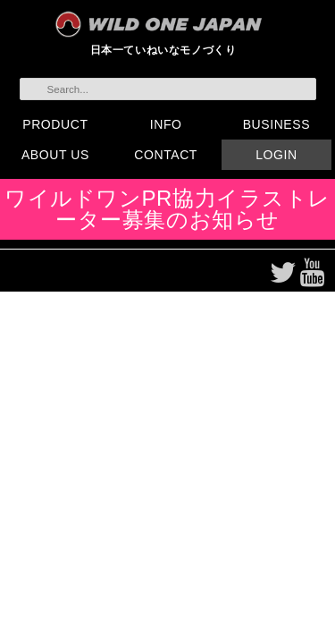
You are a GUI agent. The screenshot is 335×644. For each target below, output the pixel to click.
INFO (166, 124)
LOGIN (276, 155)
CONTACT (166, 155)
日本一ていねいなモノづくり (163, 50)
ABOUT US (55, 155)
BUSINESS (276, 124)
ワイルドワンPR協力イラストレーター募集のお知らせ (167, 209)
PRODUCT (55, 124)
